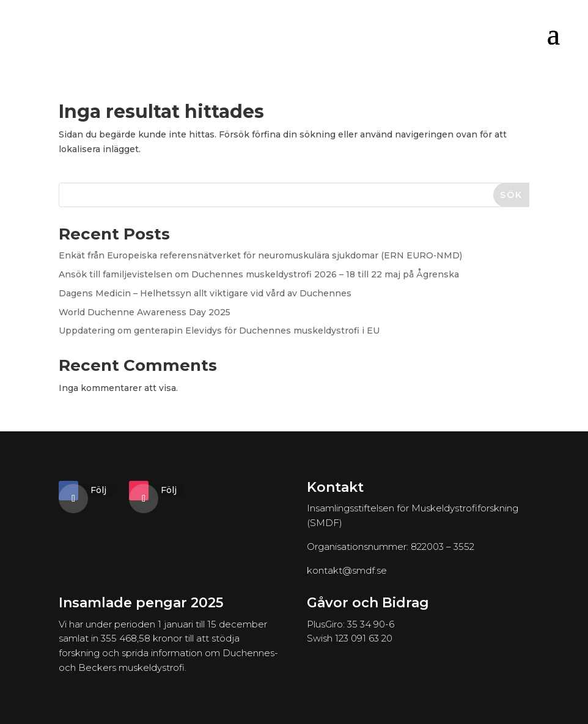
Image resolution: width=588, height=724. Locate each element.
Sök (511, 195)
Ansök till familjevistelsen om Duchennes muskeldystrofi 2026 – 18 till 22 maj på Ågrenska (259, 274)
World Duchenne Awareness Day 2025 (145, 312)
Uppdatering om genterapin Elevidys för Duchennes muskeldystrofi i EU (219, 331)
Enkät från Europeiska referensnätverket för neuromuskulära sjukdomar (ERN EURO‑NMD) (260, 255)
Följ (98, 490)
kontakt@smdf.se (347, 570)
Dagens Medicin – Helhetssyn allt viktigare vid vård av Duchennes (205, 293)
